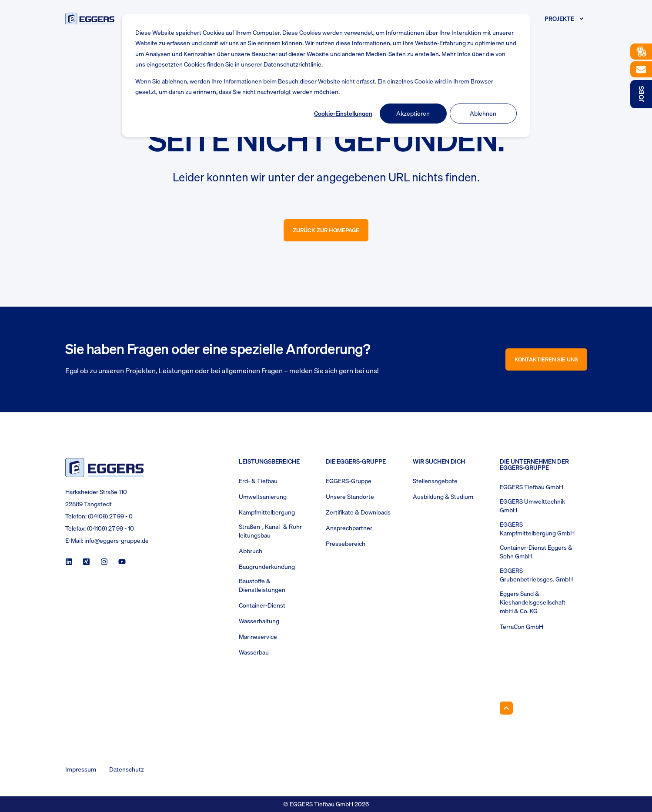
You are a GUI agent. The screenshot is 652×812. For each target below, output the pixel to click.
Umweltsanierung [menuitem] (263, 497)
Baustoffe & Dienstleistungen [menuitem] (262, 585)
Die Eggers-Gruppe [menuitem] (356, 462)
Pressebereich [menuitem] (346, 544)
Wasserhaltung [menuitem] (259, 621)
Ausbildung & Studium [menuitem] (443, 497)
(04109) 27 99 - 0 (110, 516)
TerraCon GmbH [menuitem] (522, 627)
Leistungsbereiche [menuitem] (269, 462)
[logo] (104, 467)
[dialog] (326, 75)
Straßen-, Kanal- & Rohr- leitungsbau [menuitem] (271, 531)
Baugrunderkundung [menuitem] (267, 567)
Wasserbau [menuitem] (254, 652)
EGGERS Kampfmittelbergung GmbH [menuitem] (537, 529)
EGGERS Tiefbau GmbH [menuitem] (532, 487)
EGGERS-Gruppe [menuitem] (349, 481)
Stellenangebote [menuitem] (435, 481)
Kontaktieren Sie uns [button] (546, 359)
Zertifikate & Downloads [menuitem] (358, 512)
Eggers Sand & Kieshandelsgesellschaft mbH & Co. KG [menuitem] (533, 602)
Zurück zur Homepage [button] (326, 230)
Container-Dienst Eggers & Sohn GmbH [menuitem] (536, 552)
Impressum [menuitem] (81, 769)
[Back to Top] (506, 708)
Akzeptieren (413, 114)
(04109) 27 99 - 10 (110, 528)
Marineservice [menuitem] (258, 637)
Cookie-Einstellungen (343, 114)
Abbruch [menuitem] (251, 551)
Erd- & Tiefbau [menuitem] (258, 481)
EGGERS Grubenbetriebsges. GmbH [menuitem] (536, 575)
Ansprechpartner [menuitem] (349, 528)
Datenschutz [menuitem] (127, 769)
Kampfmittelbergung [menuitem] (267, 512)
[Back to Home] (90, 18)
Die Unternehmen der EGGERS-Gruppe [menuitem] (534, 465)
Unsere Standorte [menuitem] (350, 497)
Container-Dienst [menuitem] (262, 605)
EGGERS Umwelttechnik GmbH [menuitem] (532, 506)
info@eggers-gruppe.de (117, 541)
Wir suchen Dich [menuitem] (439, 462)
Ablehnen (483, 114)
